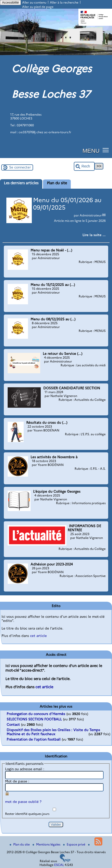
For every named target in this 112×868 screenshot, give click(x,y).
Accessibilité (10, 3)
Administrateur (91, 215)
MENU (91, 151)
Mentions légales (47, 844)
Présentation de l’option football (34, 739)
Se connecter (20, 167)
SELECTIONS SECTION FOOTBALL (34, 719)
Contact (13, 725)
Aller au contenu (34, 2)
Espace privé (75, 844)
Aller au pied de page (38, 7)
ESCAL (59, 865)
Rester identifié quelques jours (27, 814)
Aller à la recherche (64, 2)
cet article (38, 636)
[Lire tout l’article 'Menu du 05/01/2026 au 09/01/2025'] (94, 235)
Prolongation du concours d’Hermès (36, 714)
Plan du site (20, 844)
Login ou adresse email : (25, 769)
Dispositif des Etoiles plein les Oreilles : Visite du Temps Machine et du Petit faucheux (53, 732)
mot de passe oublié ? (23, 802)
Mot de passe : (17, 781)
